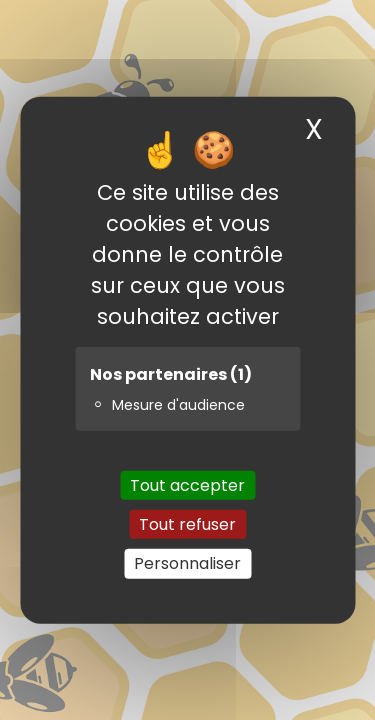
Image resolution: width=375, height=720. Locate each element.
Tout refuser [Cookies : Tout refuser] (187, 524)
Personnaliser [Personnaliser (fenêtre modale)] (187, 563)
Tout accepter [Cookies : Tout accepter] (187, 485)
